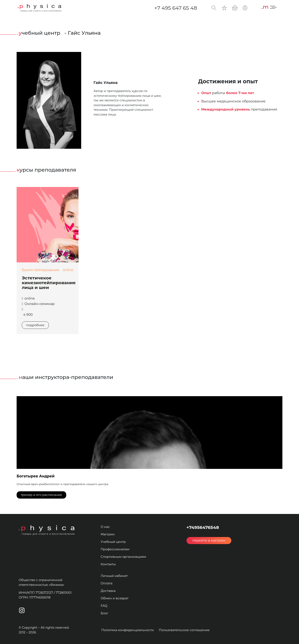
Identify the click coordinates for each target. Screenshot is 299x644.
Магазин (108, 534)
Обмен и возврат (115, 598)
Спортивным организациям (123, 557)
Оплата (107, 583)
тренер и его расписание (41, 495)
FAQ (104, 606)
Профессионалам (115, 549)
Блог (105, 613)
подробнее (35, 325)
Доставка (108, 591)
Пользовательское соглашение (184, 630)
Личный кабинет (114, 576)
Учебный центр (113, 542)
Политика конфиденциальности (127, 630)
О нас (105, 527)
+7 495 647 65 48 (176, 8)
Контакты (108, 564)
